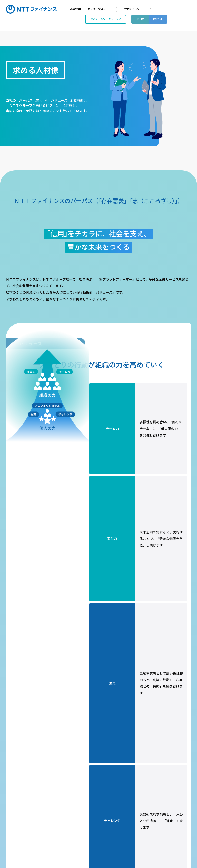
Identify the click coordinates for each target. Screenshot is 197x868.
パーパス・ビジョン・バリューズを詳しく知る (138, 551)
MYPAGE (158, 19)
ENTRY (140, 19)
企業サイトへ (131, 9)
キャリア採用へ (96, 9)
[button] (182, 15)
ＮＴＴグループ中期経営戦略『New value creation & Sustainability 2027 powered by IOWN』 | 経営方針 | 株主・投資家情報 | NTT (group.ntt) (98, 690)
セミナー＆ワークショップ (106, 19)
